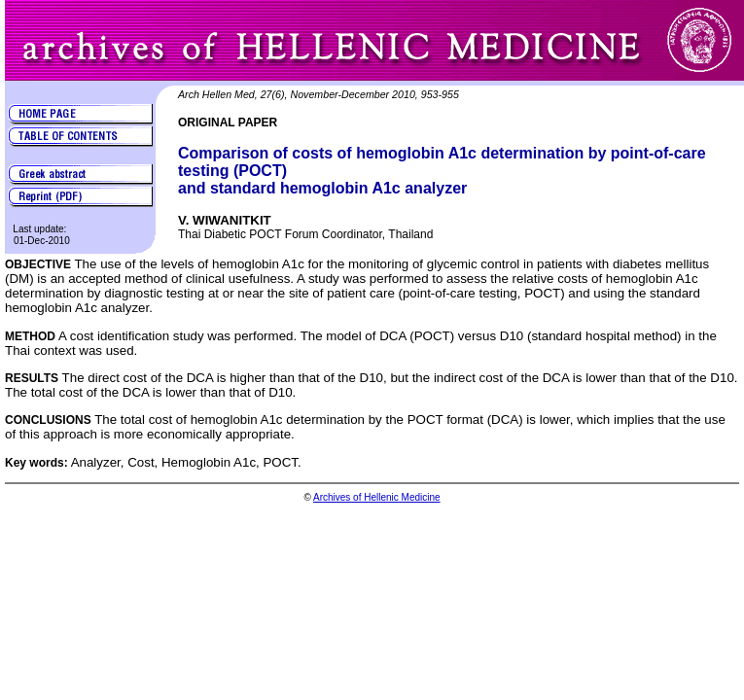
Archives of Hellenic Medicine (377, 497)
